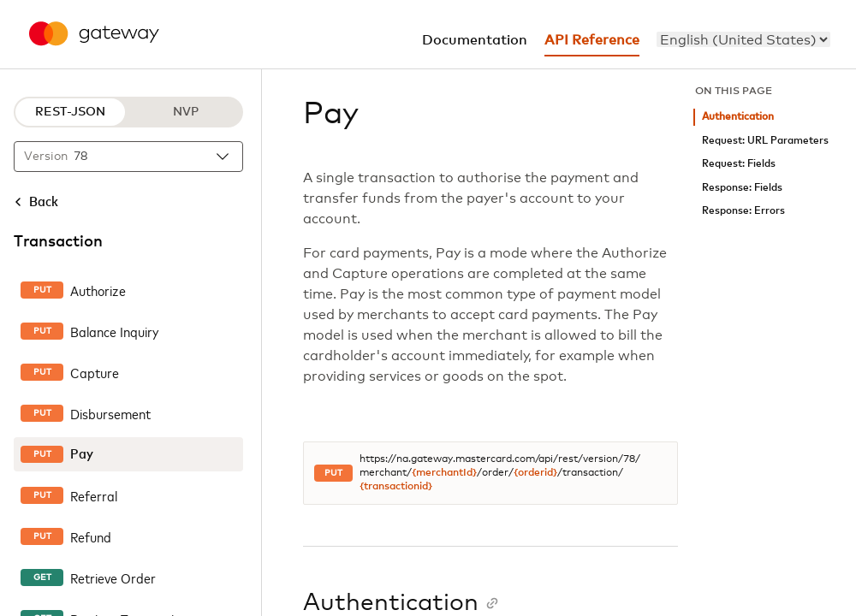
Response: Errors (743, 211)
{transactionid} (396, 487)
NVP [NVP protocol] (186, 112)
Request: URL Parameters (765, 141)
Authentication (738, 117)
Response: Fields (742, 188)
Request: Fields (739, 164)
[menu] (743, 39)
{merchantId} (444, 473)
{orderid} (535, 473)
